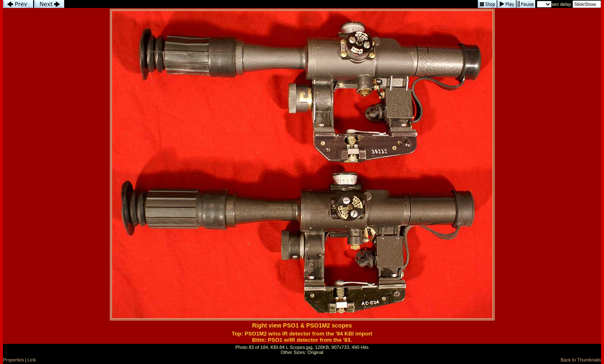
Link (32, 360)
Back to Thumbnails (581, 360)
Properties (13, 360)
